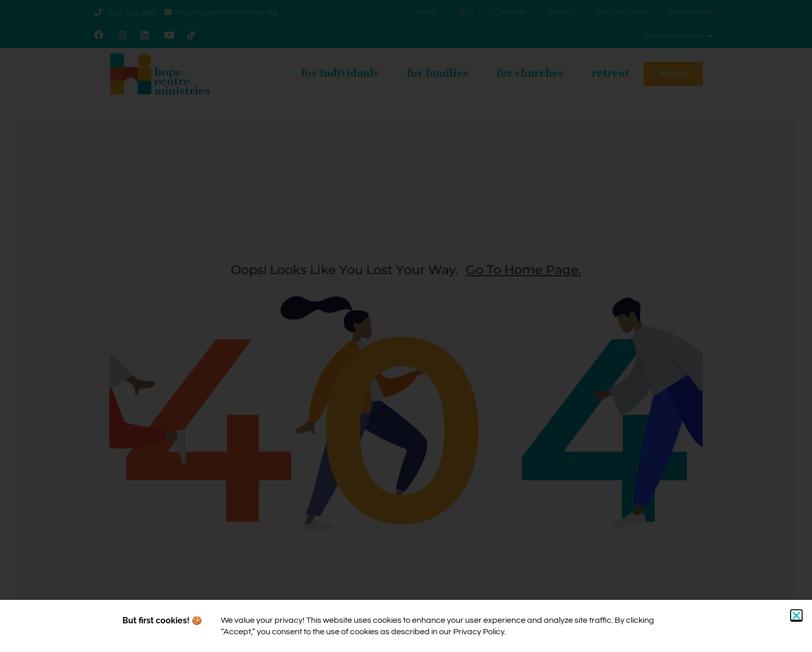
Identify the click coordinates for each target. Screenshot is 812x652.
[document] (406, 326)
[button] (796, 616)
